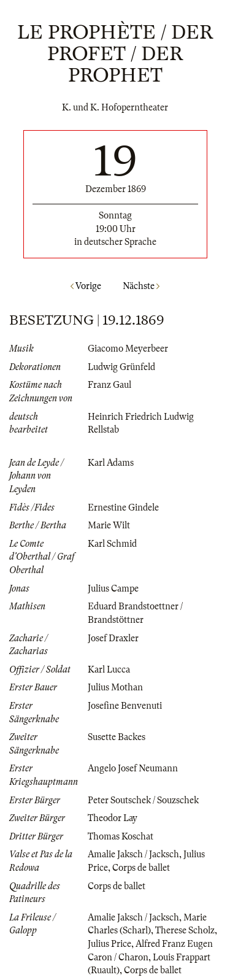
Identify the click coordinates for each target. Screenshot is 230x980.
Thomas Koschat (121, 836)
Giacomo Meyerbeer (128, 349)
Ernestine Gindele (123, 507)
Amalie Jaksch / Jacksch (133, 854)
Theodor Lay (113, 818)
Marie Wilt (109, 525)
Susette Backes (117, 737)
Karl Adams (111, 463)
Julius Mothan (115, 687)
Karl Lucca (109, 669)
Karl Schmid (112, 544)
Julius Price (109, 944)
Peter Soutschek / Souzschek (143, 800)
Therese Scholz (185, 930)
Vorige (86, 286)
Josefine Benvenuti (125, 706)
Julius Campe (113, 588)
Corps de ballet (141, 868)
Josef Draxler (113, 638)
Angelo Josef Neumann (133, 768)
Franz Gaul (109, 385)
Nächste (141, 286)
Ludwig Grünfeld (121, 367)
